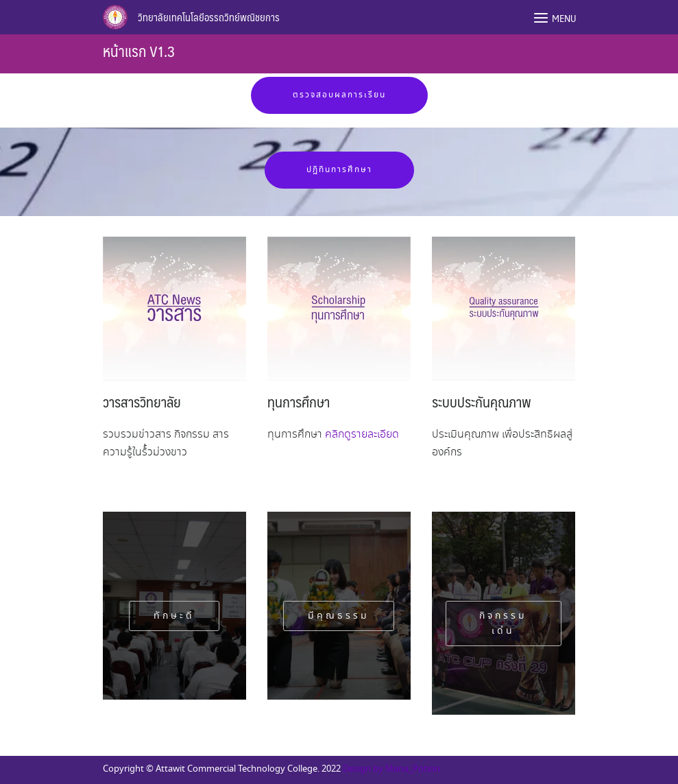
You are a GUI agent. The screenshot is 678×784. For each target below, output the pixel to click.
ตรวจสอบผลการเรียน (339, 95)
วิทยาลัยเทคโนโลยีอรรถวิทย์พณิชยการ (209, 17)
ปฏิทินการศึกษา (339, 170)
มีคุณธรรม (339, 616)
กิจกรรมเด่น (503, 623)
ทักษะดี (174, 616)
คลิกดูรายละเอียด (362, 435)
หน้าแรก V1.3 (139, 50)
